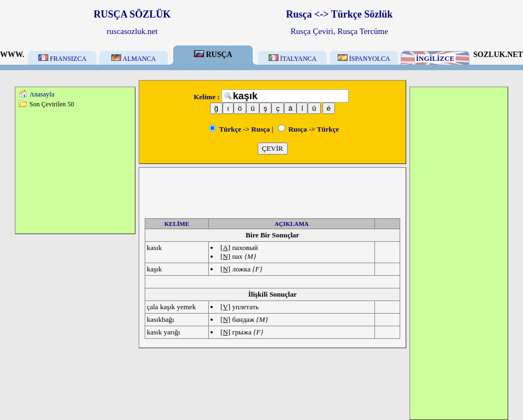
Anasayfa (42, 94)
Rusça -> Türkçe (309, 129)
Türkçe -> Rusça (240, 129)
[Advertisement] (75, 171)
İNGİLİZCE (435, 58)
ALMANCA (133, 59)
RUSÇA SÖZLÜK (132, 14)
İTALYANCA (293, 59)
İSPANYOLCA (364, 59)
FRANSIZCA (62, 59)
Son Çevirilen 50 (52, 104)
